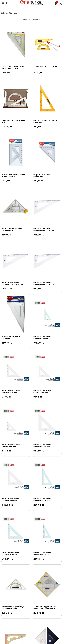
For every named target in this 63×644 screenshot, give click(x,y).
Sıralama (37, 20)
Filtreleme (26, 20)
